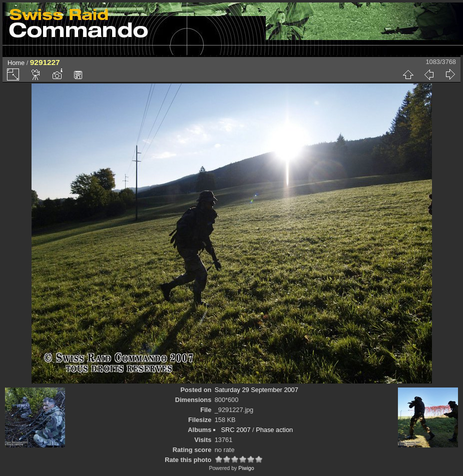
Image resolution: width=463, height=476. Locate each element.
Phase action (274, 430)
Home (16, 63)
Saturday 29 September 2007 (257, 390)
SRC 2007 (236, 430)
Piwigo (246, 468)
